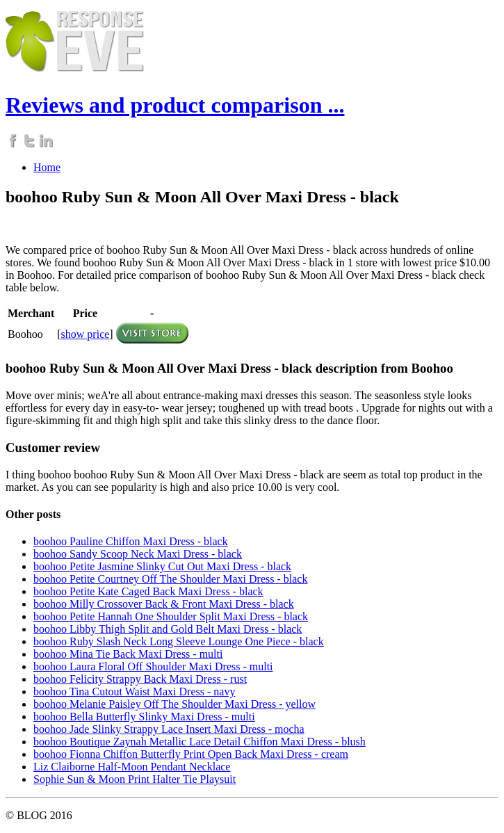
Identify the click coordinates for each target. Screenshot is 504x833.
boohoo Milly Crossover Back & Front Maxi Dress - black (164, 604)
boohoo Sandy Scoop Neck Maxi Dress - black (138, 554)
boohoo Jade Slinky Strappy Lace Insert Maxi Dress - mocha (169, 729)
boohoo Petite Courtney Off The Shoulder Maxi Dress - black (170, 579)
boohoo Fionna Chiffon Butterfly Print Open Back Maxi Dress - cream (191, 754)
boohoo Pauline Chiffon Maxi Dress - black (131, 541)
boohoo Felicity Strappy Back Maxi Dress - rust (140, 679)
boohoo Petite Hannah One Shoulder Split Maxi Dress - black (171, 616)
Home (47, 167)
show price (86, 334)
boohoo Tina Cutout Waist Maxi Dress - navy (134, 692)
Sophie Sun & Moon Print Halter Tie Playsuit (135, 779)
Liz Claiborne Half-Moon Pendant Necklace (132, 767)
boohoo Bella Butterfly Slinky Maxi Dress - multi (144, 717)
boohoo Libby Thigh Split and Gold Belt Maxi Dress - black (168, 629)
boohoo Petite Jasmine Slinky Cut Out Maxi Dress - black (162, 566)
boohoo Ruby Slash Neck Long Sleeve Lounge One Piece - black (179, 641)
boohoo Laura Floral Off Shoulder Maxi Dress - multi (153, 666)
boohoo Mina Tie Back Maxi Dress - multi (128, 654)
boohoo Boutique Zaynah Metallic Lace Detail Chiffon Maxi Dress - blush (200, 742)
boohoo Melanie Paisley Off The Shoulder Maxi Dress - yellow (174, 704)
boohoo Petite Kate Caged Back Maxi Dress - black (148, 591)
